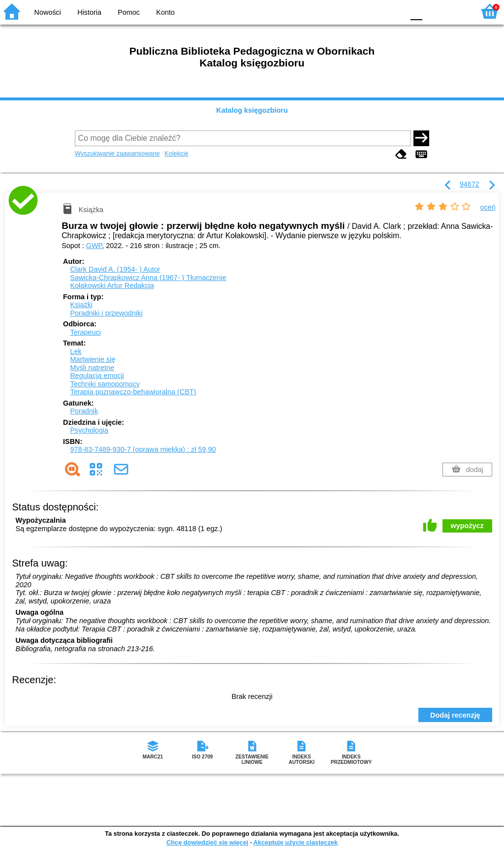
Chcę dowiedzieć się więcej (207, 842)
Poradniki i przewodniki (106, 313)
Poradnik (84, 411)
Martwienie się (93, 359)
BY (394, 11)
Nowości (48, 12)
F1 (433, 11)
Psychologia (89, 430)
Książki (81, 305)
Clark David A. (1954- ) (115, 269)
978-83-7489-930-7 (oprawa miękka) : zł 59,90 (143, 449)
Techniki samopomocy (105, 384)
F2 (456, 11)
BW (354, 11)
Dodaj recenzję (455, 715)
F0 (416, 11)
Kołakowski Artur (112, 285)
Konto (165, 12)
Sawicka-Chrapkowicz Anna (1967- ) (148, 278)
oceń (488, 207)
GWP (94, 246)
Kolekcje (176, 153)
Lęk (76, 351)
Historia (89, 12)
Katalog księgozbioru (252, 110)
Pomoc (129, 12)
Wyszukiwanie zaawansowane (117, 153)
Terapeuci (85, 332)
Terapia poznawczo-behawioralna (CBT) (133, 392)
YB (373, 11)
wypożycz (467, 526)
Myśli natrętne (92, 368)
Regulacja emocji (97, 376)
